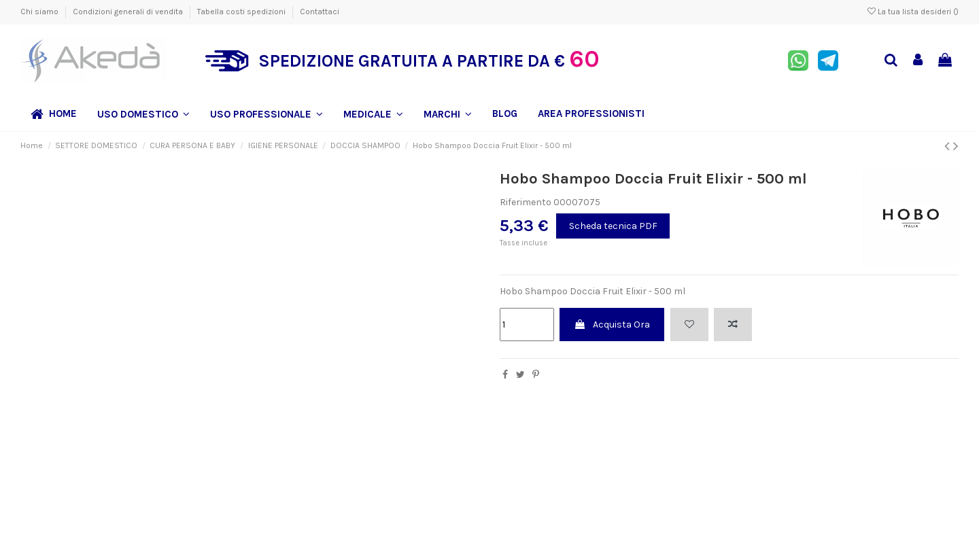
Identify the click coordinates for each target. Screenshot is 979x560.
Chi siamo (40, 12)
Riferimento (526, 202)
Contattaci (320, 12)
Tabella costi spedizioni (242, 12)
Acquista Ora (612, 325)
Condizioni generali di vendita (129, 12)
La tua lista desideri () (913, 12)
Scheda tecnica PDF (613, 226)
